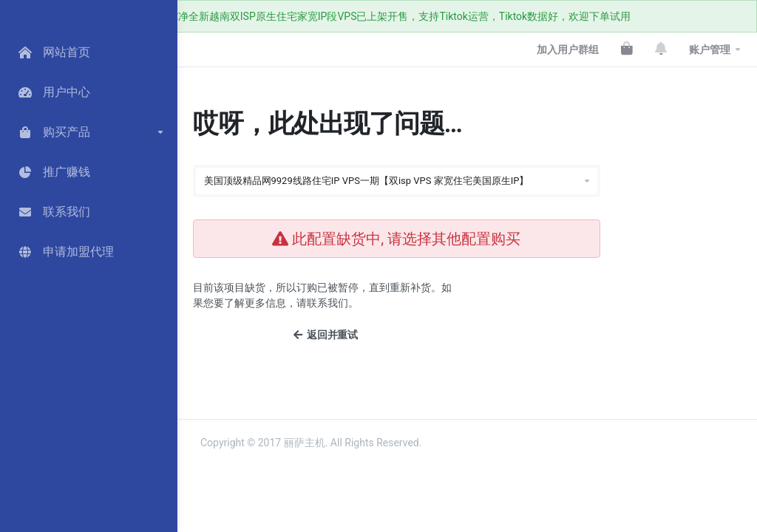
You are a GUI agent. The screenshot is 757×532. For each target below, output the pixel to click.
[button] (89, 132)
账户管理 (710, 50)
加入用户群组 (568, 50)
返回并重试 (326, 335)
